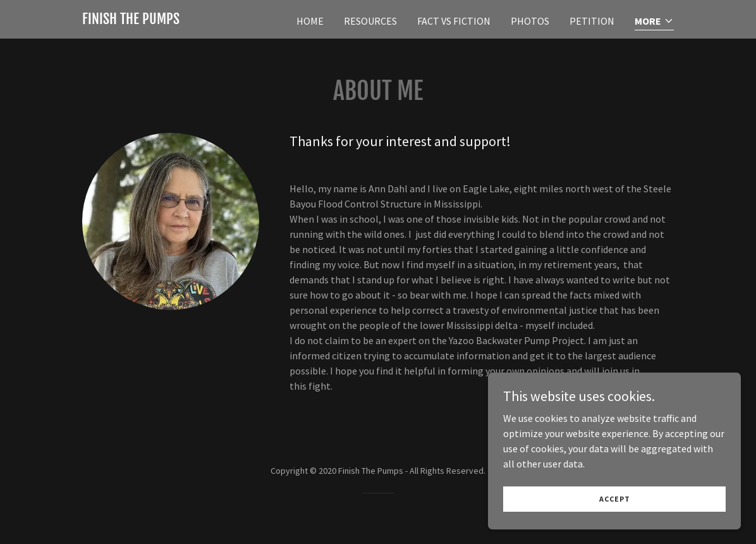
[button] (654, 22)
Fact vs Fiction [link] (454, 21)
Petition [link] (592, 21)
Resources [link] (370, 21)
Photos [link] (530, 21)
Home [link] (310, 21)
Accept (615, 525)
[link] (131, 20)
